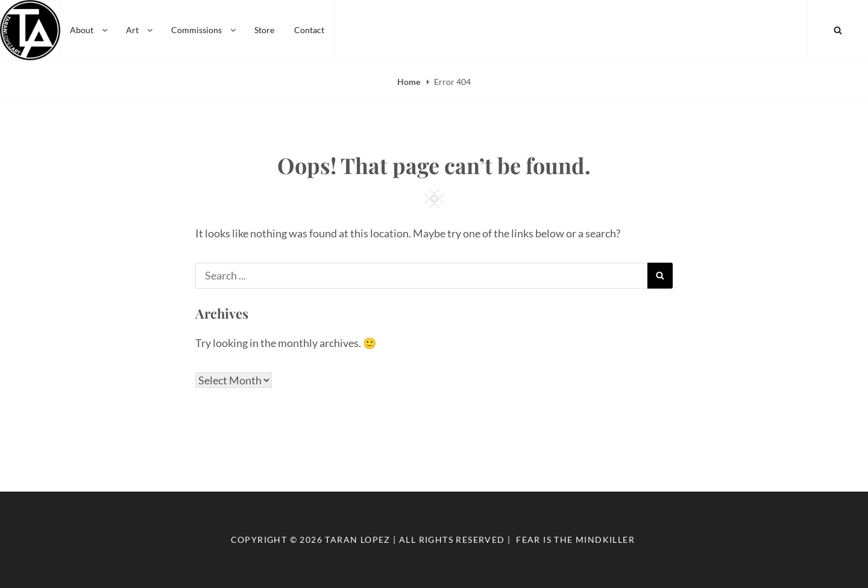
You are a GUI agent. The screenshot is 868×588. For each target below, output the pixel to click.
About (90, 30)
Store (264, 30)
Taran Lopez (357, 540)
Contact (309, 30)
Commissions (204, 30)
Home (410, 82)
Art (140, 30)
